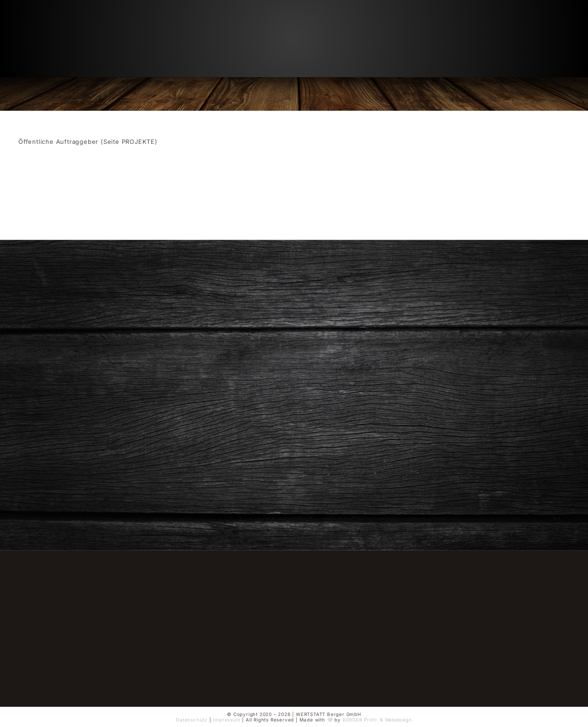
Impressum (226, 720)
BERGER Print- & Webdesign (377, 720)
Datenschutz (192, 720)
